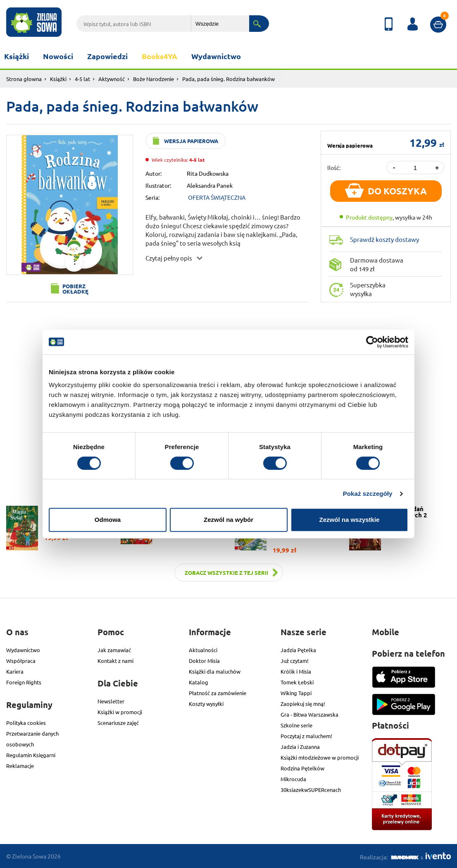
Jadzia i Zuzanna (300, 747)
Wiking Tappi (296, 693)
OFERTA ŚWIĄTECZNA (217, 197)
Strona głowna (24, 79)
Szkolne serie (296, 725)
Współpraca (21, 661)
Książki (17, 56)
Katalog (199, 682)
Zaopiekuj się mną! (303, 704)
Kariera (15, 671)
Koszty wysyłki (206, 704)
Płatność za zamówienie (218, 693)
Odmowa (108, 520)
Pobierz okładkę (75, 289)
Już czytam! (295, 661)
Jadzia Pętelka (298, 650)
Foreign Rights (24, 682)
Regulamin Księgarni (31, 755)
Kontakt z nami (115, 661)
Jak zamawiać (114, 650)
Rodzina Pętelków (302, 768)
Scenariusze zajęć (118, 723)
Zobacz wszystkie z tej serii (226, 573)
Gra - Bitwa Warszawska (309, 714)
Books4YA (159, 56)
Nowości (58, 56)
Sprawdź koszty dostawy (384, 239)
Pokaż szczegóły (368, 494)
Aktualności (203, 650)
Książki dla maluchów (215, 671)
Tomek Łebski (297, 682)
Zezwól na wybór (228, 520)
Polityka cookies (26, 723)
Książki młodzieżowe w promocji (320, 757)
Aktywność (112, 79)
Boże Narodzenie (154, 79)
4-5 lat (82, 79)
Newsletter (111, 701)
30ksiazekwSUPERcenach (311, 790)
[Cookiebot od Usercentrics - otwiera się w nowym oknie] (372, 342)
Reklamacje (20, 766)
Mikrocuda (293, 779)
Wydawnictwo (216, 56)
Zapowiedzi (107, 56)
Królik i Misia (296, 671)
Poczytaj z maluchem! (306, 736)
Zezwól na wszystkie (350, 520)
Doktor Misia (204, 661)
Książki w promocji (120, 712)
